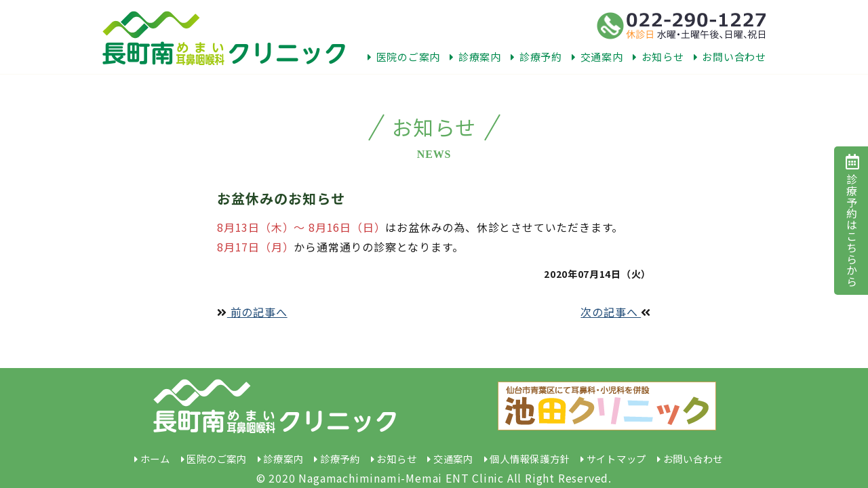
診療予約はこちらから (852, 221)
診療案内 (475, 57)
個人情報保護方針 (530, 459)
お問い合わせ (730, 57)
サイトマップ (616, 459)
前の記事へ (252, 312)
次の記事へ (616, 312)
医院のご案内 (404, 57)
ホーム (155, 459)
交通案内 (597, 57)
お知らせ (658, 57)
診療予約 (536, 57)
